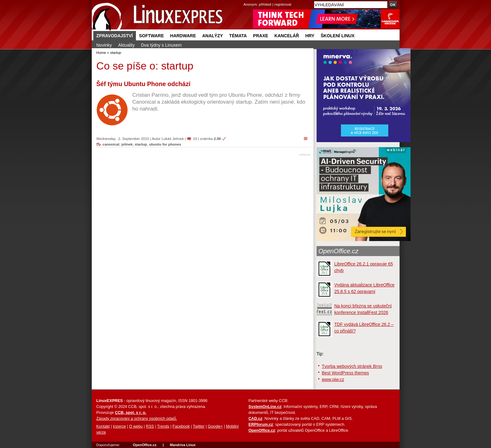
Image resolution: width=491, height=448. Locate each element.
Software (151, 36)
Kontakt (103, 426)
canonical (111, 144)
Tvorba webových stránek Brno (352, 366)
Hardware (183, 36)
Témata (238, 36)
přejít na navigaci (246, 0)
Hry (310, 36)
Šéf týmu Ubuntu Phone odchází (143, 84)
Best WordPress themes (346, 373)
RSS (150, 426)
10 (195, 139)
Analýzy (213, 36)
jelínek (127, 144)
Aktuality (126, 45)
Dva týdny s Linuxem (161, 45)
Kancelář (287, 36)
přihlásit (265, 4)
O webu (136, 426)
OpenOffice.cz (339, 251)
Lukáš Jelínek (173, 139)
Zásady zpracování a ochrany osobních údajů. (137, 419)
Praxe (261, 36)
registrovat (283, 4)
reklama (305, 154)
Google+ (215, 426)
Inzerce (119, 426)
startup (141, 144)
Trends (163, 426)
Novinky (104, 45)
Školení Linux (338, 36)
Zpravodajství (115, 36)
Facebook (181, 426)
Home (101, 52)
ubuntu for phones (165, 144)
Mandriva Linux (183, 445)
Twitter (199, 426)
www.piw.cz (333, 379)
